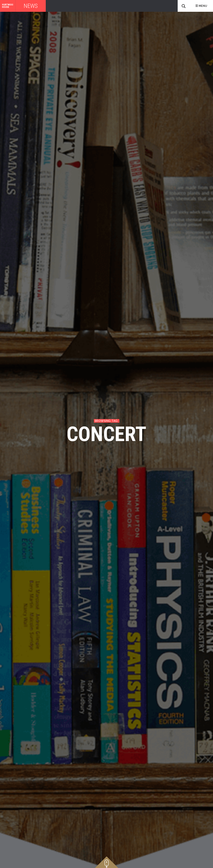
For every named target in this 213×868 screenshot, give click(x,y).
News (31, 6)
